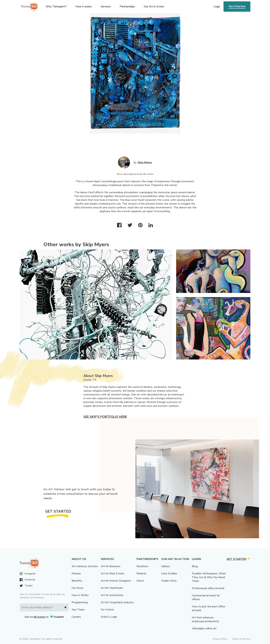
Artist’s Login (109, 617)
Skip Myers (145, 162)
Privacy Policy (220, 639)
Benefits (77, 581)
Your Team (78, 610)
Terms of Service (241, 639)
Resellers (142, 566)
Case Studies (169, 574)
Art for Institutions (112, 595)
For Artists (107, 610)
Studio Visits (169, 581)
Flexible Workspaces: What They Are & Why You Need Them (209, 577)
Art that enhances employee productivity (205, 619)
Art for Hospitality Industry (117, 602)
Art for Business (111, 566)
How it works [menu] (84, 7)
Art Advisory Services (85, 566)
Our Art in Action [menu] (154, 7)
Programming (80, 602)
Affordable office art (204, 629)
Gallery (166, 566)
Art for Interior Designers (116, 581)
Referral (141, 574)
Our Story (77, 588)
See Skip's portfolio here (105, 417)
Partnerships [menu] (127, 7)
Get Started (237, 6)
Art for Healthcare (112, 588)
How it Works (80, 595)
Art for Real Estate (113, 574)
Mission (76, 574)
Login (217, 7)
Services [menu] (106, 7)
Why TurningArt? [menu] (56, 7)
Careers (76, 617)
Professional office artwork (208, 588)
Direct (140, 581)
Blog (195, 566)
